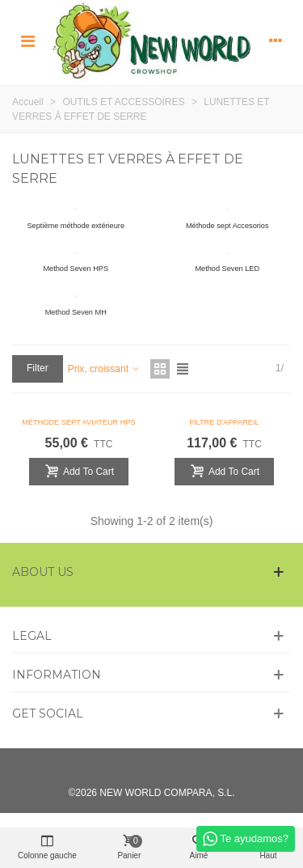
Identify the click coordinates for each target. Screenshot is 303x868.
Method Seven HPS (76, 269)
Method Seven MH (76, 312)
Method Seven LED (227, 269)
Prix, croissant (105, 369)
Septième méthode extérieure (76, 226)
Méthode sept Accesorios (227, 226)
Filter (38, 368)
